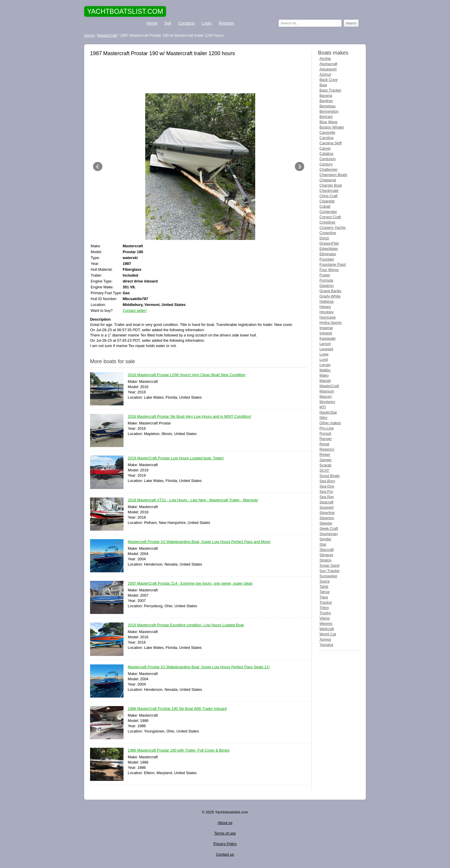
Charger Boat (331, 185)
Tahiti (324, 587)
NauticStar (328, 412)
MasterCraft (329, 386)
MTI (323, 407)
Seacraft (326, 502)
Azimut (325, 74)
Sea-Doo (327, 486)
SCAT (324, 470)
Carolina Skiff (331, 143)
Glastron (326, 286)
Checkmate (329, 191)
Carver (325, 148)
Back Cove (329, 80)
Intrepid (326, 333)
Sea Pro (326, 491)
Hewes (325, 307)
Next (300, 167)
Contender (328, 212)
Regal (324, 444)
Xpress (325, 639)
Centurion (328, 159)
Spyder (325, 539)
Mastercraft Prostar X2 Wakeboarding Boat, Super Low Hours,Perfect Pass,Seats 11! (199, 667)
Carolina (326, 138)
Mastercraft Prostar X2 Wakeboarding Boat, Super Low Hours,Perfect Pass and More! (199, 542)
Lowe (324, 354)
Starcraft (326, 550)
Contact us (225, 854)
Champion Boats (333, 175)
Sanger (325, 460)
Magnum (327, 391)
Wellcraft (327, 629)
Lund (324, 359)
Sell (168, 23)
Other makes (330, 423)
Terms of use (225, 833)
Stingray (326, 555)
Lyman (325, 365)
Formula (326, 280)
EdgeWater (329, 249)
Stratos (325, 560)
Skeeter (326, 523)
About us (225, 823)
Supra (324, 581)
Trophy (325, 613)
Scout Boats (330, 476)
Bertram (326, 117)
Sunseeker (328, 576)
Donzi (324, 238)
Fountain (327, 259)
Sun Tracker (330, 571)
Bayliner (326, 101)
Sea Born (327, 481)
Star (323, 544)
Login (207, 23)
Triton (324, 608)
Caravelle (327, 132)
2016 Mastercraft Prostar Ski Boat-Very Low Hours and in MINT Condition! (190, 417)
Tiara (324, 597)
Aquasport (328, 69)
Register (226, 23)
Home (152, 23)
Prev (98, 167)
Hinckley (326, 312)
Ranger (326, 439)
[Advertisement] (199, 76)
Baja (323, 85)
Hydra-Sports (330, 323)
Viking (325, 618)
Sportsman (329, 534)
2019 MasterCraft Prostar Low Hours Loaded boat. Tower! (176, 458)
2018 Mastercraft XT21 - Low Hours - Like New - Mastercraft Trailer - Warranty (193, 500)
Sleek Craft (329, 528)
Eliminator (328, 254)
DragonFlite (329, 243)
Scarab (325, 465)
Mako (324, 375)
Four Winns (329, 270)
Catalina (326, 154)
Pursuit (325, 433)
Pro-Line (326, 428)
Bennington (329, 111)
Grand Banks (330, 291)
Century (326, 164)
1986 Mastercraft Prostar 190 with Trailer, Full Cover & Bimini (179, 751)
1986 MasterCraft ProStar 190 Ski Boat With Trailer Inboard (177, 709)
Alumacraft (328, 64)
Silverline (327, 513)
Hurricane (328, 317)
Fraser (325, 275)
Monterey (327, 402)
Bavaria (326, 95)
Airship (325, 59)
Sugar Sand (329, 565)
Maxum (326, 396)
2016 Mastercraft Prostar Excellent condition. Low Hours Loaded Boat (186, 625)
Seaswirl (326, 507)
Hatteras (326, 301)
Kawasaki (328, 338)
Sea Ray (327, 497)
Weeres (326, 623)
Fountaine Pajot (333, 264)
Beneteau (328, 106)
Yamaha (326, 645)
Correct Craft (330, 217)
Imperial (326, 328)
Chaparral (328, 180)
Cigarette (327, 201)
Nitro (323, 418)
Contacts (187, 23)
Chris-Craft (329, 196)
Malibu (325, 370)
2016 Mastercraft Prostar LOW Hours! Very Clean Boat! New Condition (187, 375)
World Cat (328, 634)
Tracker (326, 602)
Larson (325, 344)
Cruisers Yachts (333, 227)
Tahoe (325, 592)
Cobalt (325, 206)
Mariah (325, 381)
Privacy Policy (225, 844)
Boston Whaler (332, 127)
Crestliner (328, 222)
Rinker (325, 455)
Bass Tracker (330, 90)
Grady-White (330, 296)
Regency (327, 449)
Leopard (326, 349)
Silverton (327, 518)
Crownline (328, 233)
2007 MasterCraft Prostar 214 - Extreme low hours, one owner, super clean (190, 584)
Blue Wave (328, 122)
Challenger (329, 169)
